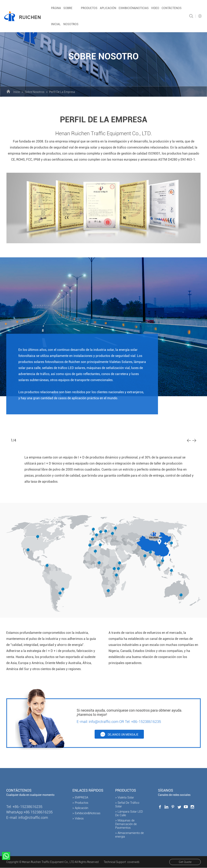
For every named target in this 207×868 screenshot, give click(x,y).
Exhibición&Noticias (134, 8)
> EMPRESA (80, 798)
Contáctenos (172, 8)
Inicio (17, 92)
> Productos (80, 803)
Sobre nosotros (71, 16)
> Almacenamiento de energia (130, 835)
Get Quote (185, 862)
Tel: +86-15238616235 (143, 722)
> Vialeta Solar (125, 798)
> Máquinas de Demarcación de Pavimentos (126, 824)
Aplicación (108, 8)
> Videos (78, 819)
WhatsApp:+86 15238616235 (29, 812)
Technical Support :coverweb (122, 862)
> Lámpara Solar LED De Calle (129, 814)
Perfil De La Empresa (62, 92)
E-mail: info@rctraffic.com (98, 722)
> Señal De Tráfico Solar (127, 805)
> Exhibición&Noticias (86, 813)
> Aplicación (80, 808)
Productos (89, 8)
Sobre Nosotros (35, 92)
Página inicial (56, 16)
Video (155, 8)
